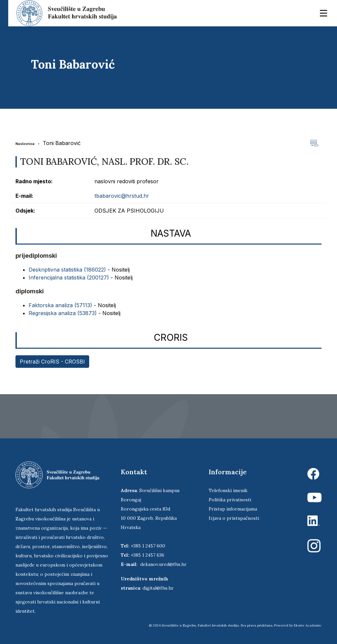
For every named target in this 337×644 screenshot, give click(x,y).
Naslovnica (25, 144)
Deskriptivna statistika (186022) (67, 270)
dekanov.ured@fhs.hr (163, 564)
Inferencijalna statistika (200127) (69, 278)
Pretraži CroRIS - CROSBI (52, 362)
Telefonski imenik (228, 490)
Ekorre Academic (308, 625)
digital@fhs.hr (158, 588)
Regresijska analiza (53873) (63, 313)
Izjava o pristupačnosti (234, 518)
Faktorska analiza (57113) (60, 305)
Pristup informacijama (233, 509)
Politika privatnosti (230, 500)
